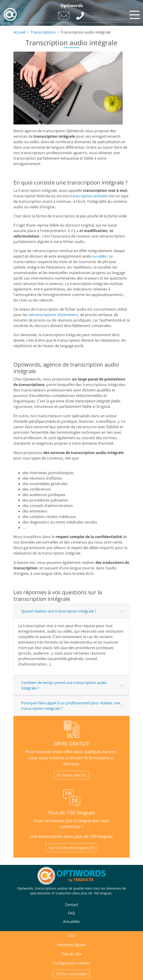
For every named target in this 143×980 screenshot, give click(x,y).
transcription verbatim (89, 196)
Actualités (71, 922)
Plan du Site (72, 954)
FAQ (71, 913)
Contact (72, 905)
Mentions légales (72, 945)
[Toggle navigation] (134, 14)
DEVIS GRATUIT (72, 744)
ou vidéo (100, 256)
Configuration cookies (72, 963)
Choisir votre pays (71, 974)
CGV (71, 936)
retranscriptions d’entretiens (53, 315)
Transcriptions (43, 32)
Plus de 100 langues (72, 812)
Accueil (19, 32)
